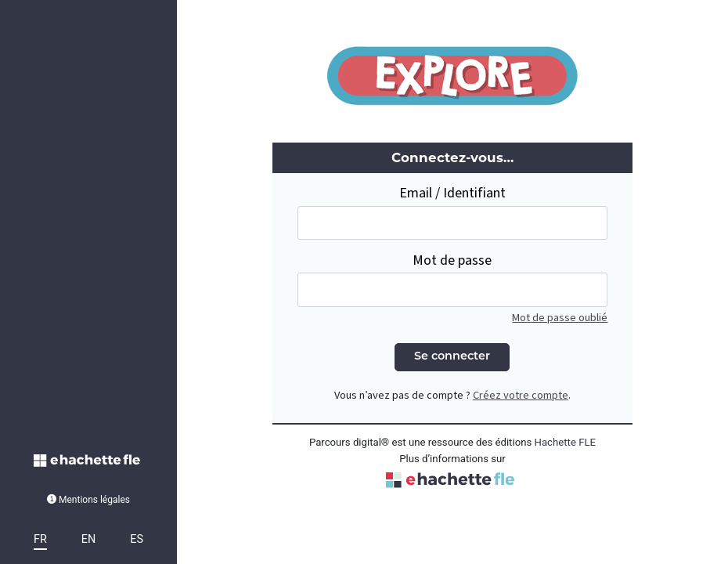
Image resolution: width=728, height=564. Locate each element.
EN (88, 539)
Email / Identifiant (452, 193)
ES (137, 539)
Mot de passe (452, 260)
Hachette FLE (566, 442)
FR (40, 539)
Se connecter (452, 357)
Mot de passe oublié (560, 318)
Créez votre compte (521, 395)
